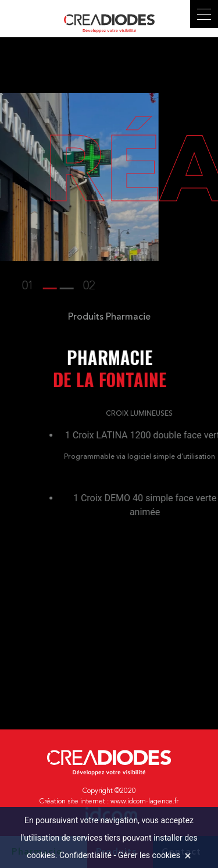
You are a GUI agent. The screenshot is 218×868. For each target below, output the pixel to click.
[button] (20, 286)
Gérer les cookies (149, 855)
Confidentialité (85, 855)
